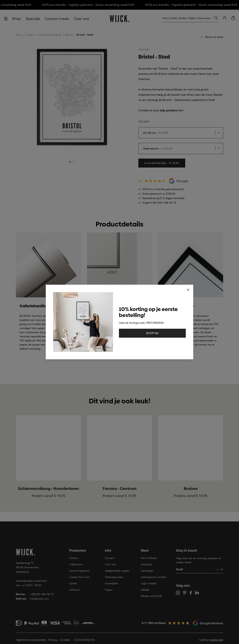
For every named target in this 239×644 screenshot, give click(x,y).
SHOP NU (152, 333)
